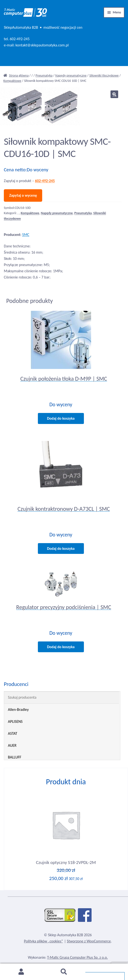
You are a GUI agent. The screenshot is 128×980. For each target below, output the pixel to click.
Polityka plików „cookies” (44, 941)
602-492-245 (20, 39)
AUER (12, 745)
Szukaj (64, 972)
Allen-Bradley (18, 710)
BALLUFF (15, 757)
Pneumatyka (44, 75)
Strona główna (19, 75)
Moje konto (21, 972)
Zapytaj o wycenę (23, 195)
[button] (114, 94)
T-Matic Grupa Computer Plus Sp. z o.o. (78, 957)
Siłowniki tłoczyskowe (104, 75)
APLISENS (15, 721)
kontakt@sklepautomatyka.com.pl (42, 45)
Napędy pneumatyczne (71, 75)
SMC (26, 235)
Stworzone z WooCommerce (89, 941)
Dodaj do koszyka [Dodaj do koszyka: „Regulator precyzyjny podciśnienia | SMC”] (61, 647)
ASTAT (13, 733)
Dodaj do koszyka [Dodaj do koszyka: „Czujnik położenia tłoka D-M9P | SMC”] (61, 418)
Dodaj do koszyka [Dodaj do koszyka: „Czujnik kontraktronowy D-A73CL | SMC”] (61, 548)
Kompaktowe (12, 81)
